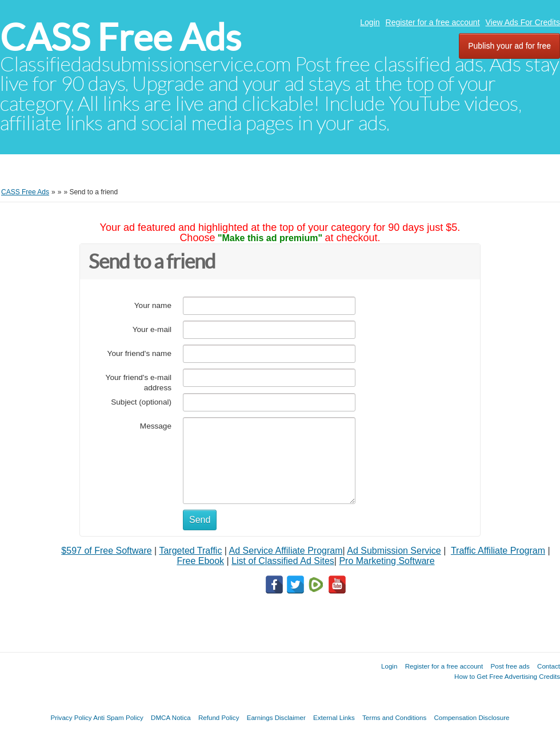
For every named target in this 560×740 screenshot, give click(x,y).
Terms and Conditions (394, 717)
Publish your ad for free (509, 46)
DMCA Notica (171, 717)
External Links (334, 717)
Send (200, 520)
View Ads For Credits (523, 22)
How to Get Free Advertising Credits (507, 676)
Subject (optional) (141, 402)
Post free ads (510, 666)
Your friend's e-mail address (139, 383)
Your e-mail (152, 329)
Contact (549, 666)
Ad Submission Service (394, 551)
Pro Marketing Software (387, 561)
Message (156, 426)
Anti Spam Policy (118, 717)
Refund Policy (219, 717)
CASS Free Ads (121, 37)
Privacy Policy (71, 717)
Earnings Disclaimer (276, 717)
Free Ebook (200, 561)
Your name (153, 305)
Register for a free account (433, 22)
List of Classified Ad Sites (283, 561)
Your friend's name (139, 353)
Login (370, 22)
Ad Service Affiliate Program (286, 551)
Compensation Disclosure (471, 717)
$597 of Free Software (106, 551)
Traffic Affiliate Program (498, 551)
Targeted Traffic (190, 551)
